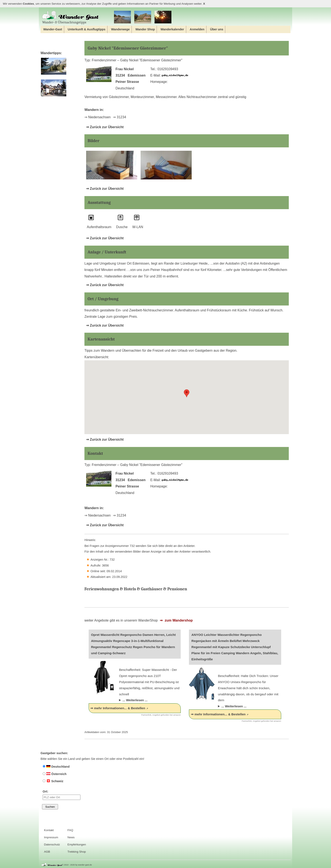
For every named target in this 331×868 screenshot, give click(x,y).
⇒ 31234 (119, 117)
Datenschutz (52, 844)
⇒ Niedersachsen (98, 117)
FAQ (70, 830)
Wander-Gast (53, 29)
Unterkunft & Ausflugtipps (87, 29)
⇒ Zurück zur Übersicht (105, 127)
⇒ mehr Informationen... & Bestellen (118, 708)
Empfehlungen (77, 844)
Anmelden (197, 29)
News (71, 837)
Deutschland (56, 767)
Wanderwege (120, 29)
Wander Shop (145, 29)
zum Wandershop (178, 620)
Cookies (28, 4)
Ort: (62, 795)
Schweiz (53, 781)
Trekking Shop (77, 852)
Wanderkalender (172, 29)
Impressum (51, 837)
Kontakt (49, 830)
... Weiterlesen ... (135, 700)
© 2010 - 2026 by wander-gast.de (77, 865)
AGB (47, 852)
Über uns (217, 29)
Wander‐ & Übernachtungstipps (71, 17)
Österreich (55, 774)
